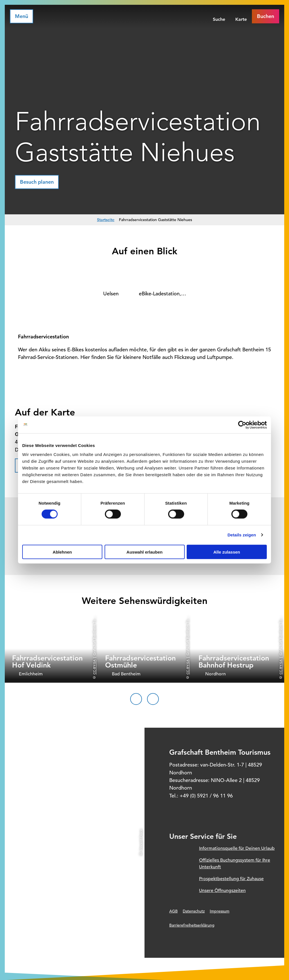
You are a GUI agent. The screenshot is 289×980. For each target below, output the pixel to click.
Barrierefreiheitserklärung (192, 925)
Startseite (106, 220)
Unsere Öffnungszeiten (222, 891)
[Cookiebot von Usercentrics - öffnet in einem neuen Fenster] (242, 425)
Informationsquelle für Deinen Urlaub (237, 848)
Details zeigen (242, 535)
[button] (37, 182)
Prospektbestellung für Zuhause (231, 879)
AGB (173, 911)
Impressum (220, 911)
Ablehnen (62, 552)
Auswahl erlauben (144, 552)
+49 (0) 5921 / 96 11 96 (206, 796)
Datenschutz (194, 911)
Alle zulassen (227, 552)
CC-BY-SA (94, 667)
